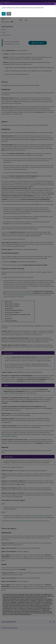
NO (9, 14)
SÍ (4, 14)
